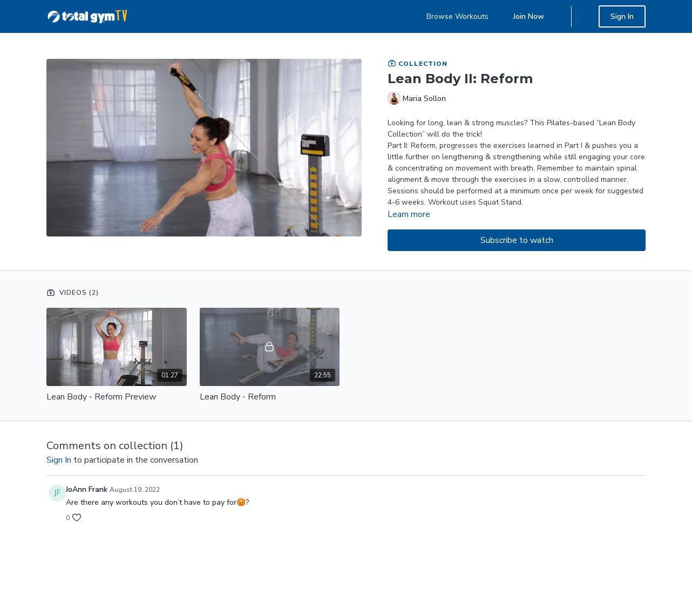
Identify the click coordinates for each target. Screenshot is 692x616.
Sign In (622, 16)
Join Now (529, 16)
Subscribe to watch (517, 240)
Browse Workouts (457, 16)
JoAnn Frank (87, 489)
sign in (59, 460)
